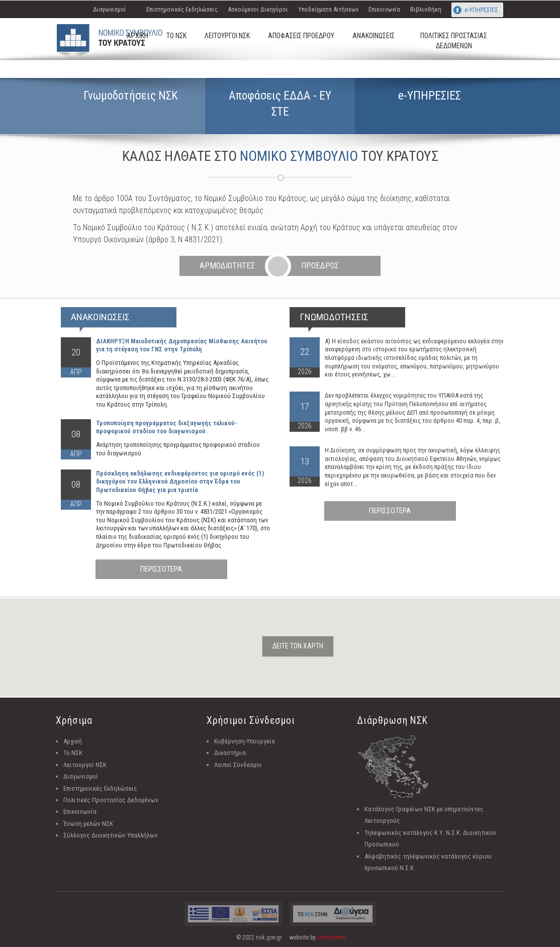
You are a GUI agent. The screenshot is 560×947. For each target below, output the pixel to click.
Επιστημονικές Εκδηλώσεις (182, 9)
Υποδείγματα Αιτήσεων (328, 9)
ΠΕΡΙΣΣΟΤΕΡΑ (161, 569)
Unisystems (332, 937)
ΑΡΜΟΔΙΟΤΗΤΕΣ (227, 266)
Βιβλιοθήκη (426, 9)
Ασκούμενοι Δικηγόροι (258, 9)
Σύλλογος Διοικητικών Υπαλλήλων (111, 835)
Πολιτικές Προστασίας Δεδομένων (111, 800)
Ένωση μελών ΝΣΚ (88, 824)
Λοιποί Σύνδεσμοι (238, 765)
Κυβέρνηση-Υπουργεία (245, 741)
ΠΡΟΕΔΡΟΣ (320, 266)
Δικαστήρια (230, 753)
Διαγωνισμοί (110, 9)
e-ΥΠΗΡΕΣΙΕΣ (481, 10)
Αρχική (73, 741)
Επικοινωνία (384, 9)
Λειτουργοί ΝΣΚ (85, 765)
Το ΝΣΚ (73, 753)
